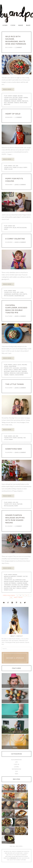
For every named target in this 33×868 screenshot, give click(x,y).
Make (21, 25)
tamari (6, 375)
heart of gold (18, 167)
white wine (23, 103)
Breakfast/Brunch (10, 576)
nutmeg (14, 586)
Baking (15, 575)
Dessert (20, 576)
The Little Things (15, 732)
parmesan (7, 101)
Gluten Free (8, 808)
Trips (16, 774)
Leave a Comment (20, 185)
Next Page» (19, 597)
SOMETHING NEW (14, 449)
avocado (16, 368)
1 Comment (18, 47)
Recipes (20, 96)
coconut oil (16, 585)
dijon (6, 370)
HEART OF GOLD (13, 114)
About (13, 636)
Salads (8, 825)
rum (11, 588)
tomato (16, 103)
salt (5, 103)
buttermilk (13, 583)
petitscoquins (22, 228)
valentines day (19, 296)
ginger (26, 585)
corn (22, 292)
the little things (15, 384)
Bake (28, 25)
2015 (15, 292)
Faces (15, 686)
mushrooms (13, 99)
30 (11, 597)
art (18, 292)
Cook (13, 25)
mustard (7, 371)
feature (20, 504)
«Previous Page (9, 595)
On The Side (8, 817)
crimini (26, 98)
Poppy (25, 167)
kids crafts (23, 294)
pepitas (19, 586)
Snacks (10, 578)
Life (14, 166)
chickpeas (23, 368)
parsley (14, 101)
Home (5, 25)
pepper (19, 101)
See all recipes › (16, 846)
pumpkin (25, 586)
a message (13, 858)
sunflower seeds (22, 373)
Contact (20, 636)
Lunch (15, 365)
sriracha (13, 373)
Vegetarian (12, 366)
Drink (15, 747)
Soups (8, 834)
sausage (10, 103)
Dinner (15, 96)
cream (20, 98)
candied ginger (22, 583)
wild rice (7, 104)
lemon (16, 370)
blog (15, 228)
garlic (6, 99)
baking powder (9, 581)
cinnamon (7, 585)
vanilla (19, 588)
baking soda (19, 581)
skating (20, 438)
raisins (6, 588)
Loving (16, 767)
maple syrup (23, 370)
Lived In (16, 764)
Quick (19, 365)
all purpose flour (19, 580)
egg (22, 585)
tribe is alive (8, 169)
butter (15, 98)
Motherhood (17, 769)
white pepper (19, 375)
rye (16, 371)
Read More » (8, 89)
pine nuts (25, 101)
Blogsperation (16, 760)
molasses (7, 586)
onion (20, 99)
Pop (17, 166)
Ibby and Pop (16, 13)
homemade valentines (11, 294)
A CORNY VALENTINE (15, 239)
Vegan (6, 366)
